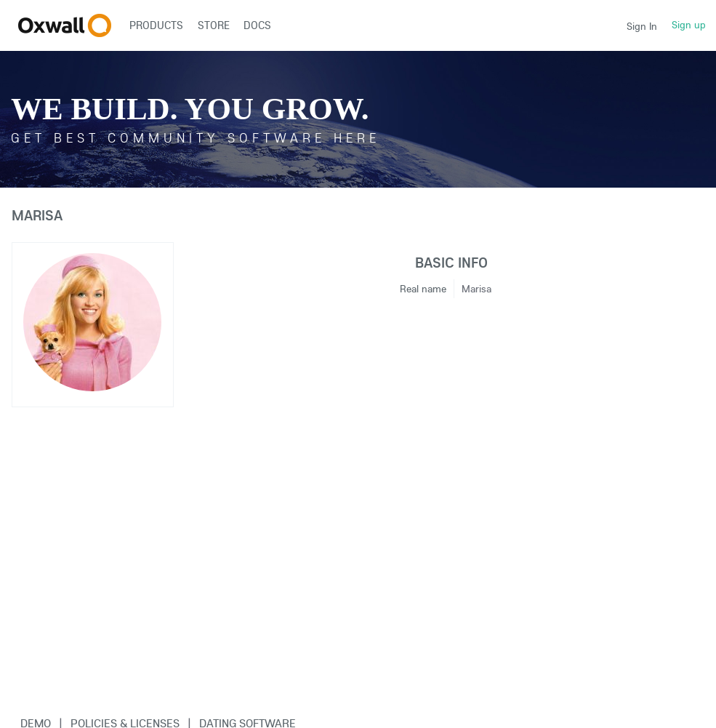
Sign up (689, 25)
